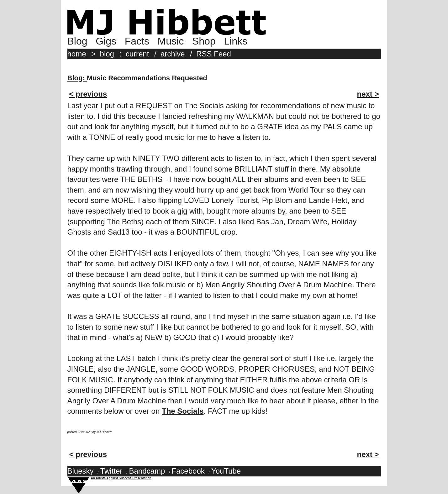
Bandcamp (147, 471)
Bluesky (81, 471)
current (137, 54)
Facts (137, 41)
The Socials (183, 411)
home (77, 54)
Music (171, 41)
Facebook (188, 471)
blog (107, 54)
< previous (88, 94)
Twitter (111, 471)
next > (368, 94)
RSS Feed (214, 54)
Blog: (77, 78)
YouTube (226, 471)
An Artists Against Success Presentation (121, 478)
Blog (77, 41)
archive (173, 54)
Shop (204, 41)
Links (236, 41)
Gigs (106, 41)
